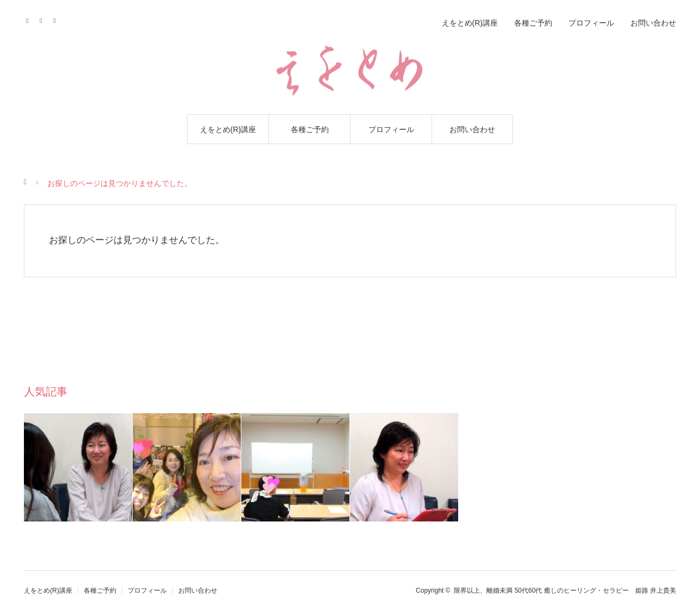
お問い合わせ (472, 129)
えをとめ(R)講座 (228, 129)
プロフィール (391, 129)
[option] (78, 467)
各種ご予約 (310, 129)
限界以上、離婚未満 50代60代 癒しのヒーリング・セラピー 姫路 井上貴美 (565, 591)
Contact (44, 19)
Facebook (31, 19)
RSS (58, 19)
